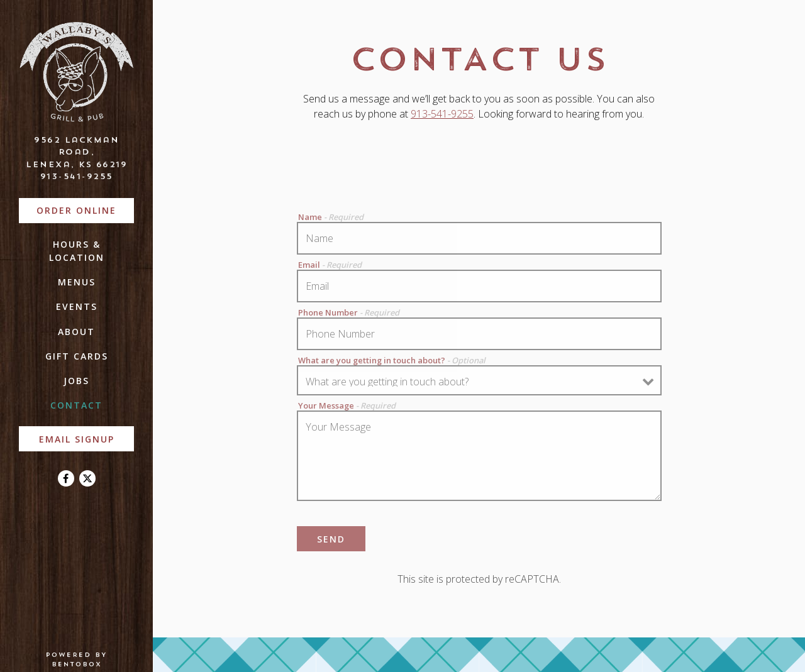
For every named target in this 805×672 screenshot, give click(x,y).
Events (77, 306)
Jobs (76, 381)
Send (331, 539)
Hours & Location (77, 251)
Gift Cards (77, 356)
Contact (76, 405)
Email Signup (77, 439)
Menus (77, 282)
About (76, 332)
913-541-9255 (77, 176)
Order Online (85, 210)
